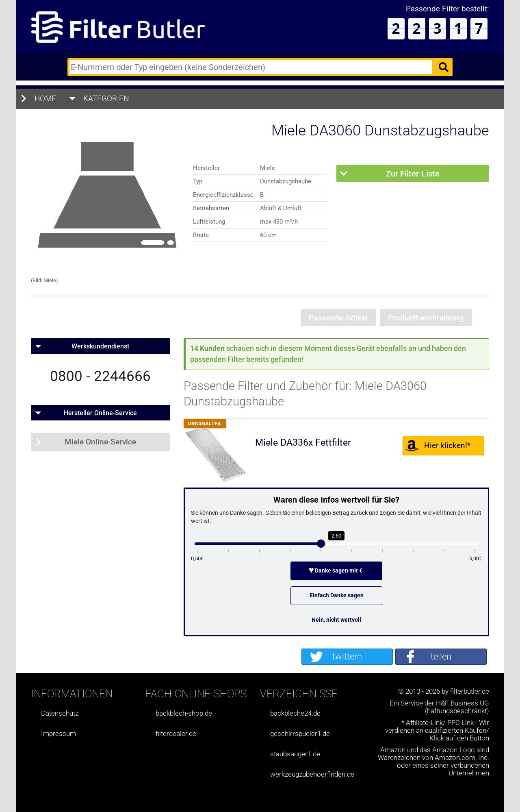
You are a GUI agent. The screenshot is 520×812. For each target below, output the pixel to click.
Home (45, 99)
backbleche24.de (295, 713)
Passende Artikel (338, 318)
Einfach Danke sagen (337, 595)
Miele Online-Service (100, 442)
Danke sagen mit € (336, 570)
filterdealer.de (176, 734)
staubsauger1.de (295, 754)
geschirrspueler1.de (300, 734)
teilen (441, 656)
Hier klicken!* (447, 445)
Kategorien (106, 99)
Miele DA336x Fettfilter (303, 443)
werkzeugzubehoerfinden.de (312, 774)
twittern (347, 656)
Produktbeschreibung (426, 318)
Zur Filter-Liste (413, 174)
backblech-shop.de (184, 713)
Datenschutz (60, 713)
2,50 (336, 536)
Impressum (58, 734)
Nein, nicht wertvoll (336, 620)
